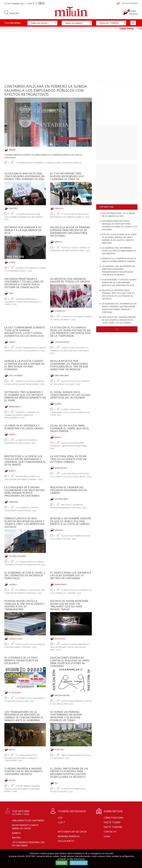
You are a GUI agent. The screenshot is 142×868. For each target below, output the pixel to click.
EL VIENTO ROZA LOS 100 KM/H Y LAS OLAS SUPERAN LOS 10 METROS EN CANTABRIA (71, 575)
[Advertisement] (71, 58)
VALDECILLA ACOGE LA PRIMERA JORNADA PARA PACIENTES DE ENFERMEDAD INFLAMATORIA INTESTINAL (70, 231)
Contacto (110, 832)
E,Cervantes (60, 311)
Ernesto (58, 242)
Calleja (12, 262)
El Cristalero (15, 693)
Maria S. (58, 437)
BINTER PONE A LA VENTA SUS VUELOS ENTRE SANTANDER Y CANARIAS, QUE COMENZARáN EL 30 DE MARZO (25, 460)
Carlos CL (59, 208)
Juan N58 (59, 530)
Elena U (12, 471)
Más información (79, 863)
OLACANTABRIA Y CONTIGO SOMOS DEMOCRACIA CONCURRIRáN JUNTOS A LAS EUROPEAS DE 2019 (119, 282)
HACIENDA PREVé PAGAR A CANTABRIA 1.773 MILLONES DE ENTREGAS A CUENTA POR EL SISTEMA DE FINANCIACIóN (24, 283)
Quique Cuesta (16, 639)
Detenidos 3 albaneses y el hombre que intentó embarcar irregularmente (22, 415)
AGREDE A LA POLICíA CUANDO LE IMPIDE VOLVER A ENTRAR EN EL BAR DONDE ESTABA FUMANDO (24, 365)
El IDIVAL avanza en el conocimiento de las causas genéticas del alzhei (70, 412)
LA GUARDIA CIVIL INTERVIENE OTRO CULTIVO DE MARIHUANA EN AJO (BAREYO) (119, 251)
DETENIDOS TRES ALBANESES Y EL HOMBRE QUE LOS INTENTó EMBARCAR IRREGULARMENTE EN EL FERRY (25, 396)
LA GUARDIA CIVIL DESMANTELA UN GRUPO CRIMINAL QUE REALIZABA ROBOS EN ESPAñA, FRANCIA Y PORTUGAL (119, 308)
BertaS (12, 750)
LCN (60, 818)
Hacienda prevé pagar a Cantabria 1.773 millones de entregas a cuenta (22, 302)
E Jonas (58, 404)
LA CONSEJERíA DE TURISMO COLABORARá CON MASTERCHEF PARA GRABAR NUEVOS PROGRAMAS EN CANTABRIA (25, 491)
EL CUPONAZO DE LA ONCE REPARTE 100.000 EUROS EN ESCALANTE (21, 660)
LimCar (12, 342)
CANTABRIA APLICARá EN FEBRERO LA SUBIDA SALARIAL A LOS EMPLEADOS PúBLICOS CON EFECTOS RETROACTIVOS (46, 90)
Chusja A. (13, 584)
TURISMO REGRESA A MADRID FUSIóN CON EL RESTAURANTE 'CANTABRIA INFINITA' (24, 771)
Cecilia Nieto (66, 841)
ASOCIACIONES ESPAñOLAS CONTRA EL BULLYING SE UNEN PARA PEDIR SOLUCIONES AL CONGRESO (70, 662)
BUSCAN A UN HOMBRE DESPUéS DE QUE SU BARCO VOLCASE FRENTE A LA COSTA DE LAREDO (71, 521)
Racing (16, 838)
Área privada (133, 13)
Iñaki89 (12, 150)
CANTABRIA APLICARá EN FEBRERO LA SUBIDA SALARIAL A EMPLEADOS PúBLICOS (49, 163)
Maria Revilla (61, 584)
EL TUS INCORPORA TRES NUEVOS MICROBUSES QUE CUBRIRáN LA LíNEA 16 (67, 176)
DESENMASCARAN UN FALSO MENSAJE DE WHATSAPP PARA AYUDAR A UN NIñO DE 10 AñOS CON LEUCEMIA (119, 225)
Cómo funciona (113, 818)
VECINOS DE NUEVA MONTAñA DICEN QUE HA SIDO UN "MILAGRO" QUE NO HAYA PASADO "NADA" (69, 605)
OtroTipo (59, 750)
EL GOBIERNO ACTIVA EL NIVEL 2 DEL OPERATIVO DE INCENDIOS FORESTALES (25, 575)
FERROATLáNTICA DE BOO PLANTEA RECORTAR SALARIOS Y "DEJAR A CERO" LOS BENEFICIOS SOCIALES (24, 523)
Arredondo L (15, 407)
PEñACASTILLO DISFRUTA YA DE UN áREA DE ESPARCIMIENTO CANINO (119, 260)
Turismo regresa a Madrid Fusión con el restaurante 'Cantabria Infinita (22, 789)
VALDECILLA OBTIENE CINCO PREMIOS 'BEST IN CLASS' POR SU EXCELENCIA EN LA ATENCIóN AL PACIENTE (118, 294)
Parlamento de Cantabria (28, 821)
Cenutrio (13, 208)
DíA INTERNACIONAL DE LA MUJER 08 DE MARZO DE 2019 (118, 215)
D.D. (56, 783)
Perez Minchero (62, 376)
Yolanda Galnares (17, 556)
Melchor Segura (62, 695)
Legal (107, 836)
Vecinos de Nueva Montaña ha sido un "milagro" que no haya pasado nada (70, 647)
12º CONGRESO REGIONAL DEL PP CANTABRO (28, 844)
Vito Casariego (16, 376)
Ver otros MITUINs (130, 3)
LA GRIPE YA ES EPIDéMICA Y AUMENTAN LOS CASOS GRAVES (24, 427)
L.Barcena (13, 502)
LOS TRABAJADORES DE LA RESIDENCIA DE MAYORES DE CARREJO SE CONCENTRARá (21, 758)
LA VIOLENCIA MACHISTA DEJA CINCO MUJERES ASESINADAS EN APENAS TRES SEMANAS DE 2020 (24, 176)
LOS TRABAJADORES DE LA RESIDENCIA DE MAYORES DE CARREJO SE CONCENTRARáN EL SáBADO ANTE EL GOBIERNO (24, 716)
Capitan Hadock (62, 342)
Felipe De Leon (61, 468)
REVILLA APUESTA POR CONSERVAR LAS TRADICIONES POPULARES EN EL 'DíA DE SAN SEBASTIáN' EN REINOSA (69, 365)
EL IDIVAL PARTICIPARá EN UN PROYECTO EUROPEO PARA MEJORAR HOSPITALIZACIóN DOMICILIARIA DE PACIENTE (69, 773)
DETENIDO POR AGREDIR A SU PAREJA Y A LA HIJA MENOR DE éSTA (23, 230)
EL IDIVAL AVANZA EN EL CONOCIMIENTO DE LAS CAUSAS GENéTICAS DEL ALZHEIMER (70, 395)
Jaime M (12, 434)
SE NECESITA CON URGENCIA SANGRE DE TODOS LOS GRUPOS (70, 280)
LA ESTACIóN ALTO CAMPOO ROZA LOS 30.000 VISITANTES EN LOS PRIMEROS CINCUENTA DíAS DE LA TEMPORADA (70, 332)
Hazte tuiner (112, 822)
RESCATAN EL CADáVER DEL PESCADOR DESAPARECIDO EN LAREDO (69, 490)
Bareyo (16, 833)
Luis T (61, 822)
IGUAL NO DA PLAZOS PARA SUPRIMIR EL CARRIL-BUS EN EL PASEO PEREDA (70, 428)
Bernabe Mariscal (69, 836)
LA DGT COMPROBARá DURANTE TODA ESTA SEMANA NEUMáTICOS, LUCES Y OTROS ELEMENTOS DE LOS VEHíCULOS (25, 332)
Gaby (11, 293)
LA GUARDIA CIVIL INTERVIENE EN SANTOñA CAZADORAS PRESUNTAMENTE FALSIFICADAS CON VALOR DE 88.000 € (118, 270)
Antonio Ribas (61, 499)
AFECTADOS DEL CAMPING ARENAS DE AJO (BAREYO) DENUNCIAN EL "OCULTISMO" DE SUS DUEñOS (119, 320)
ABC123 (12, 780)
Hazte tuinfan (113, 827)
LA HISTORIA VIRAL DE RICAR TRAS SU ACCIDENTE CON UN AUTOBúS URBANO (68, 459)
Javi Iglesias (60, 639)
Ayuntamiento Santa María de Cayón (25, 827)
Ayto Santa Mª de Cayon (72, 832)
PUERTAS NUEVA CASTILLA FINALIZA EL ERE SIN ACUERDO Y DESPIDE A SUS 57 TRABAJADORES (25, 605)
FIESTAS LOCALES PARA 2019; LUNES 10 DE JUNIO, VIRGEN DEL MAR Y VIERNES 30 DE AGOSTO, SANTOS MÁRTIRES (119, 239)
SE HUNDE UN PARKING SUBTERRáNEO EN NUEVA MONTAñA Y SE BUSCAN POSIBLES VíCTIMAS (66, 716)
